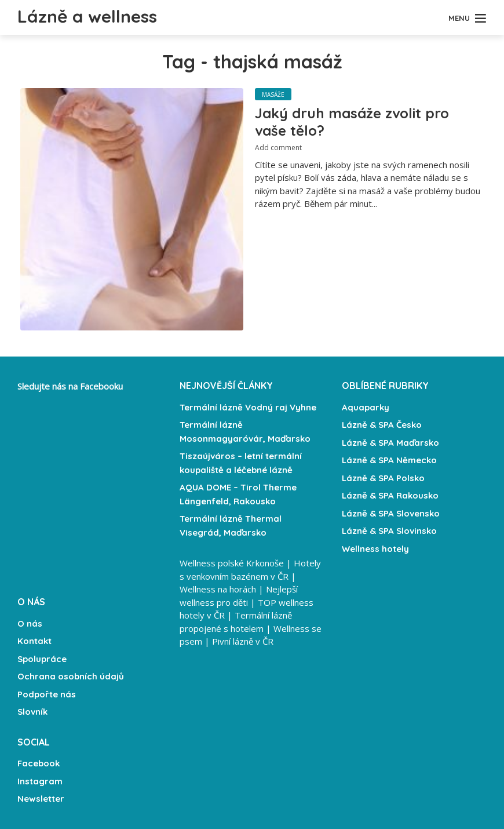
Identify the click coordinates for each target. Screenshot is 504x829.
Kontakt (34, 641)
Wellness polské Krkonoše (232, 563)
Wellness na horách (218, 589)
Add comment (278, 148)
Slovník (32, 712)
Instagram (40, 781)
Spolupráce (42, 659)
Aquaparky (366, 407)
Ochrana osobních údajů (71, 676)
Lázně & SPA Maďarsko (390, 443)
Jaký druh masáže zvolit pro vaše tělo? (352, 122)
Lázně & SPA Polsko (383, 478)
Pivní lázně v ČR (243, 641)
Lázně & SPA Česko (382, 425)
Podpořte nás (47, 694)
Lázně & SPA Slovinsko (389, 531)
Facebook (39, 763)
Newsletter (41, 799)
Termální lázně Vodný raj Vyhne (248, 407)
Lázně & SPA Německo (389, 460)
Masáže (273, 94)
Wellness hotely (375, 549)
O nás (30, 623)
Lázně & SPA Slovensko (391, 513)
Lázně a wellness (87, 16)
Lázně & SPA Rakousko (390, 495)
